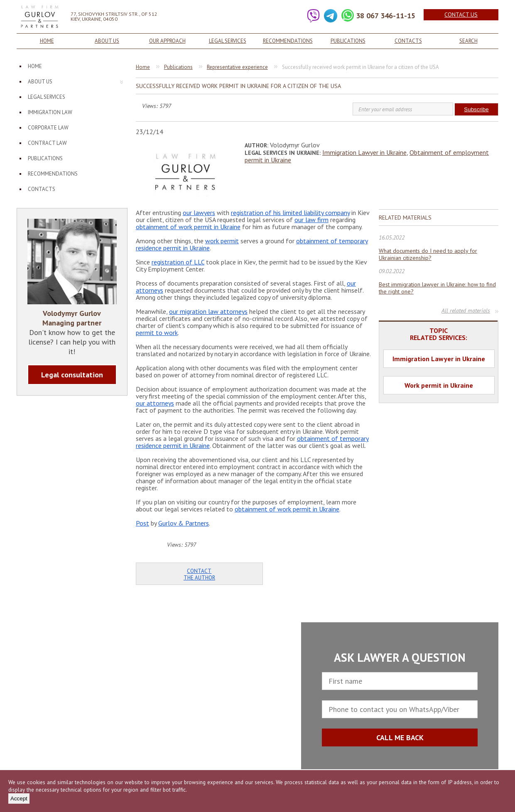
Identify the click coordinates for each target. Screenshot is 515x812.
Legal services (228, 41)
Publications (348, 41)
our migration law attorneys (208, 311)
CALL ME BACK (400, 737)
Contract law (47, 143)
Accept (19, 799)
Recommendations (288, 41)
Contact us (461, 15)
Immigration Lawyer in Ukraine (364, 152)
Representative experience (237, 67)
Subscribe (476, 109)
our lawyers (199, 213)
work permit (222, 241)
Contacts (408, 41)
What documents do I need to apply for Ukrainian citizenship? (428, 254)
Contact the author (199, 574)
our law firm (311, 220)
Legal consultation (72, 375)
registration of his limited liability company (290, 213)
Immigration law (50, 112)
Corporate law (48, 128)
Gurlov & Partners (184, 523)
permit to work (157, 333)
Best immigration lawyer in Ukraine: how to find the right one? (437, 288)
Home (47, 41)
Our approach (167, 41)
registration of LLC (178, 262)
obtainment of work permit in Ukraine (188, 227)
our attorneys (155, 403)
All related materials (466, 311)
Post (142, 523)
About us (107, 41)
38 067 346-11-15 (386, 16)
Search (468, 41)
